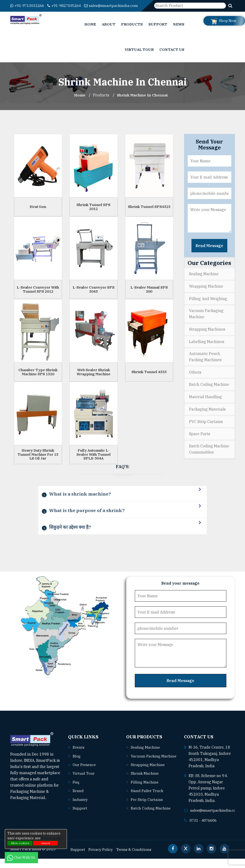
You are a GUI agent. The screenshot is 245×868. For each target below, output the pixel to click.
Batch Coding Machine (209, 389)
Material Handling (205, 401)
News (179, 30)
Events (79, 757)
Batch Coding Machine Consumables (209, 453)
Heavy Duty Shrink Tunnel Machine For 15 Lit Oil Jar (38, 460)
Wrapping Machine (206, 291)
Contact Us (172, 55)
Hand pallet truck (147, 806)
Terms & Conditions (135, 859)
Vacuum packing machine (149, 772)
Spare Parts (200, 438)
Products (132, 30)
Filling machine (145, 798)
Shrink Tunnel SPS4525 (149, 212)
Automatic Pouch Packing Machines (205, 362)
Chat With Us (21, 857)
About (109, 30)
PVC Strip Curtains (206, 426)
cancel (46, 843)
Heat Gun (38, 212)
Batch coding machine (151, 823)
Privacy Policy (101, 859)
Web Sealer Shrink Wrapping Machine (94, 377)
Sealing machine (146, 757)
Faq (76, 791)
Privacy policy (52, 838)
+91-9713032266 (29, 5)
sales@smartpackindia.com (38, 12)
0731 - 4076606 (204, 830)
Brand (78, 800)
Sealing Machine (204, 279)
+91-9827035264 (69, 5)
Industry (80, 808)
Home (90, 30)
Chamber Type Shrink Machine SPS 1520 (38, 377)
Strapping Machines (207, 334)
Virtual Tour (139, 55)
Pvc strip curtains (147, 815)
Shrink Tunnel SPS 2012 (93, 212)
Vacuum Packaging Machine (206, 319)
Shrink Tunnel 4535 (149, 377)
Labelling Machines (207, 346)
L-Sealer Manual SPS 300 (149, 295)
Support (158, 30)
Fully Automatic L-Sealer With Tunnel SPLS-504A (94, 460)
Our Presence (85, 774)
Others (195, 377)
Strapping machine (148, 780)
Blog (77, 765)
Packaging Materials (207, 413)
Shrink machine (145, 789)
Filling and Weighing (208, 304)
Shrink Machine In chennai (143, 101)
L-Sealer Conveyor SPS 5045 (94, 295)
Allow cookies (20, 843)
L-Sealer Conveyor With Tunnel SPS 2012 (38, 295)
